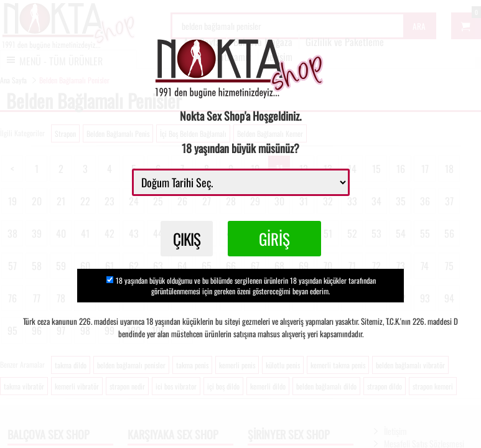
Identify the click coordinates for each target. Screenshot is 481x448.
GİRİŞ (274, 239)
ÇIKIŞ (187, 239)
